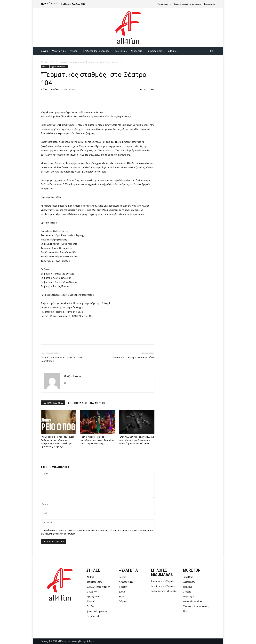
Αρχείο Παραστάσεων (72, 62)
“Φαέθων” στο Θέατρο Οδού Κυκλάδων (133, 358)
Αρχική (44, 62)
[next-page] (48, 453)
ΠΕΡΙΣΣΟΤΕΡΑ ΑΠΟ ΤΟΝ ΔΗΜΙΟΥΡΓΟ (86, 403)
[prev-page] (43, 453)
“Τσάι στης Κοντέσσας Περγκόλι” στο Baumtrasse (61, 359)
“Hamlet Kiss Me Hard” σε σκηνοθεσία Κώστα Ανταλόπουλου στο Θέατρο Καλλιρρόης (97, 440)
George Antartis (87, 641)
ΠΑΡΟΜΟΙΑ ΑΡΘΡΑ (53, 403)
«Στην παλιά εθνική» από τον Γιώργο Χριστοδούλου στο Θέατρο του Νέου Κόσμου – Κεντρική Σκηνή (137, 440)
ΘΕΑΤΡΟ (54, 62)
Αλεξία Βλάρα (52, 89)
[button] (211, 51)
